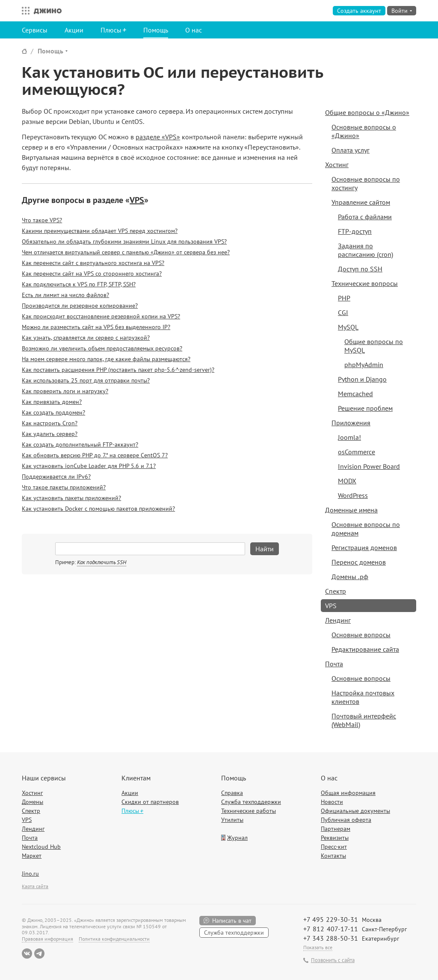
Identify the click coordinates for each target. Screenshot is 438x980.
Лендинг (338, 620)
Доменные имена (351, 510)
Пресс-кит (334, 847)
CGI (343, 312)
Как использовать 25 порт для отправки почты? (86, 380)
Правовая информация (47, 939)
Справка (232, 793)
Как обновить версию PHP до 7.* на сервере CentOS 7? (95, 455)
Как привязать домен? (52, 402)
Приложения (351, 423)
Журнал (237, 838)
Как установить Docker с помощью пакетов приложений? (98, 509)
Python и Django (362, 379)
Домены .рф (350, 577)
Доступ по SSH (360, 269)
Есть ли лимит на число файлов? (65, 295)
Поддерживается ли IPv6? (56, 477)
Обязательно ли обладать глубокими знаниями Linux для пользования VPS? (124, 241)
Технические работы (249, 811)
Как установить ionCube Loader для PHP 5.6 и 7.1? (89, 466)
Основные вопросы (361, 635)
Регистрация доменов (364, 547)
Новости (332, 802)
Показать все (318, 947)
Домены (33, 802)
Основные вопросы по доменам (366, 529)
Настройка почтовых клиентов (363, 697)
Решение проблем (365, 408)
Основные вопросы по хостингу (366, 183)
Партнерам (336, 829)
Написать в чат (232, 921)
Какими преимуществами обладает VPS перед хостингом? (100, 231)
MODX (347, 481)
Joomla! (349, 437)
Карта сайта (35, 886)
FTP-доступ (355, 231)
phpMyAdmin (364, 365)
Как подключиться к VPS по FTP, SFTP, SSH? (79, 284)
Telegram (39, 954)
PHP (344, 298)
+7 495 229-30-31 (331, 919)
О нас (194, 30)
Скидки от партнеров (150, 802)
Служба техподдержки (251, 802)
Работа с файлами (365, 217)
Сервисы (35, 30)
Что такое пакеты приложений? (64, 487)
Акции (74, 30)
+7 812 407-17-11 (331, 929)
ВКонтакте (27, 954)
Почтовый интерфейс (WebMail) (364, 720)
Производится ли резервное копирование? (80, 306)
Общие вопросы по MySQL (374, 346)
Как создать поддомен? (53, 412)
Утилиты (232, 820)
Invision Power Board (369, 466)
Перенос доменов (359, 562)
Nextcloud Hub (41, 847)
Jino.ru (30, 874)
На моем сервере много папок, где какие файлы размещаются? (106, 359)
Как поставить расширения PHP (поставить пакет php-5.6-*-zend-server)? (118, 370)
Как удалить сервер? (50, 434)
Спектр (336, 591)
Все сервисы (24, 11)
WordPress (353, 495)
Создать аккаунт (359, 11)
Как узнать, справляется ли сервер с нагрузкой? (86, 338)
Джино (48, 11)
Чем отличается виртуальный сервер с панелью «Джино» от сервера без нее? (126, 252)
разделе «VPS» (158, 137)
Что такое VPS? (42, 220)
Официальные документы (355, 811)
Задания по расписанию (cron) (365, 250)
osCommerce (357, 452)
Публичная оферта (346, 820)
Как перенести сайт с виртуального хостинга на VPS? (93, 263)
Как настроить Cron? (50, 423)
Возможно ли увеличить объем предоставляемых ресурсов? (102, 348)
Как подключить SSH (102, 562)
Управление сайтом (361, 202)
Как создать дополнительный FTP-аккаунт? (80, 444)
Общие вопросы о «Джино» (367, 112)
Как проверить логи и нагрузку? (65, 391)
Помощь (156, 30)
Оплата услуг (351, 150)
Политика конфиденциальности (114, 939)
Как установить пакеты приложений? (71, 498)
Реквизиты (335, 838)
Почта (334, 664)
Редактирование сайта (365, 649)
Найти (265, 549)
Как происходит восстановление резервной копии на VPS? (101, 316)
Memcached (355, 394)
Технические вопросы (365, 283)
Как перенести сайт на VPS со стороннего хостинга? (92, 274)
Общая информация (348, 793)
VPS (137, 200)
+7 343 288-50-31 (331, 938)
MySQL (348, 327)
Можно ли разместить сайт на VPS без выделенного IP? (96, 327)
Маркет (32, 856)
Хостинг (337, 165)
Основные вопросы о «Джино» (364, 131)
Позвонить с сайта (333, 960)
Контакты (333, 856)
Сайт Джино (24, 51)
